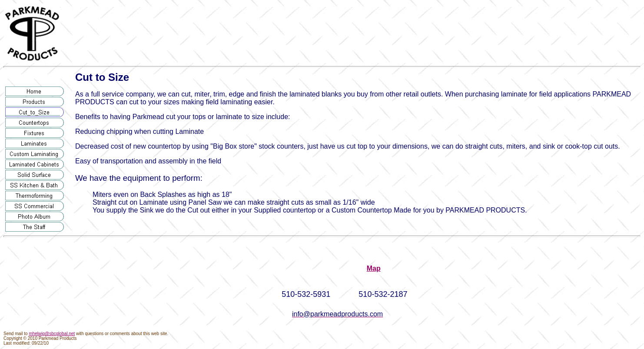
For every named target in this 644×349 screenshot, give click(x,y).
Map (374, 268)
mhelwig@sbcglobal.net (52, 334)
